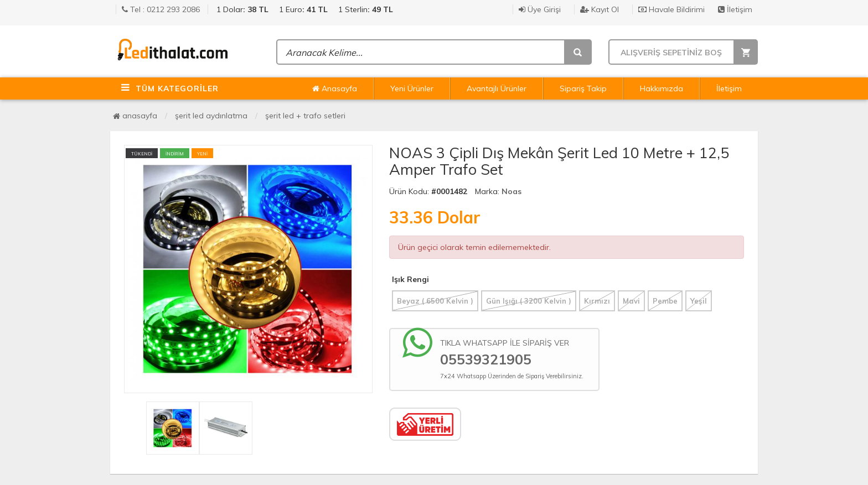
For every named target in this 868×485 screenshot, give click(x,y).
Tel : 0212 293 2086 (161, 9)
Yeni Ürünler (412, 88)
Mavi (631, 301)
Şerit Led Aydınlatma (211, 116)
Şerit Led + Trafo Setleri (305, 116)
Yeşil (699, 301)
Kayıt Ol (600, 9)
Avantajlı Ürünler (497, 88)
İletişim (735, 9)
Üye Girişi (540, 9)
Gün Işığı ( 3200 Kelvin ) (529, 301)
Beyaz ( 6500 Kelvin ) (435, 301)
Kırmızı (597, 301)
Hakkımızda (662, 88)
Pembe (665, 301)
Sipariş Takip (583, 88)
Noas (512, 191)
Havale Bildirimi (671, 9)
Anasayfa (335, 88)
